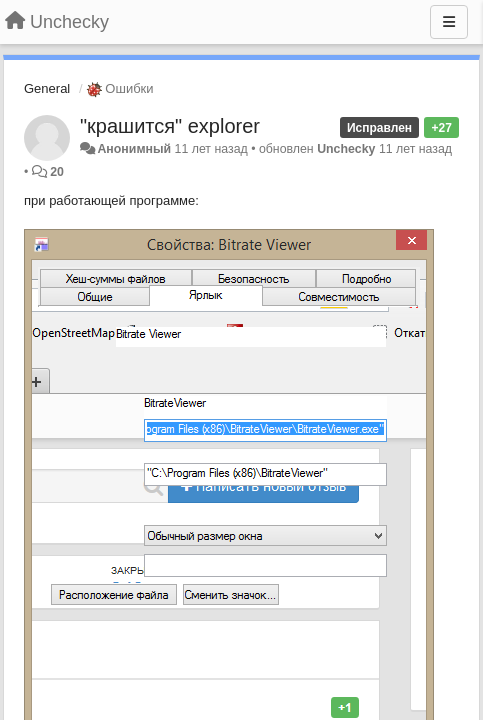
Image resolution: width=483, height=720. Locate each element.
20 (57, 172)
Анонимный (134, 149)
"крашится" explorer (170, 126)
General (47, 88)
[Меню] (449, 22)
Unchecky (346, 149)
